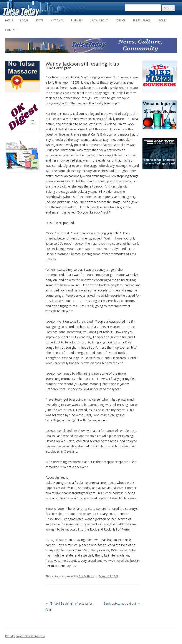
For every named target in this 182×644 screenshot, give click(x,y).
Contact (11, 30)
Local (24, 20)
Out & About (99, 20)
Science (120, 20)
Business (77, 20)
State (40, 20)
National (57, 20)
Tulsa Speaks (141, 20)
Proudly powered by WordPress (25, 636)
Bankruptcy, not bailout (122, 603)
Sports (162, 20)
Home (9, 20)
